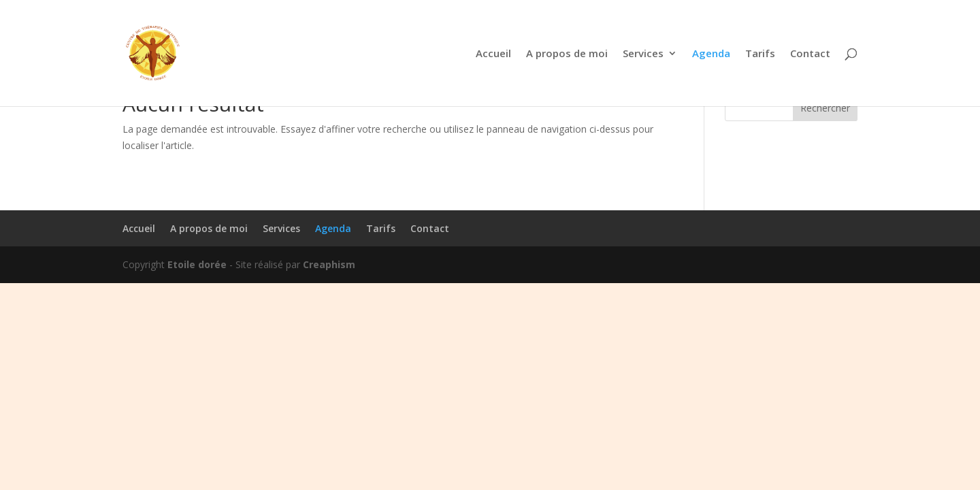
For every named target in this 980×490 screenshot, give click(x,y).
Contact (810, 54)
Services (643, 54)
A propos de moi (567, 54)
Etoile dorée (197, 264)
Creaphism (329, 264)
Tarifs (760, 54)
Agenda (711, 54)
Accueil (493, 54)
